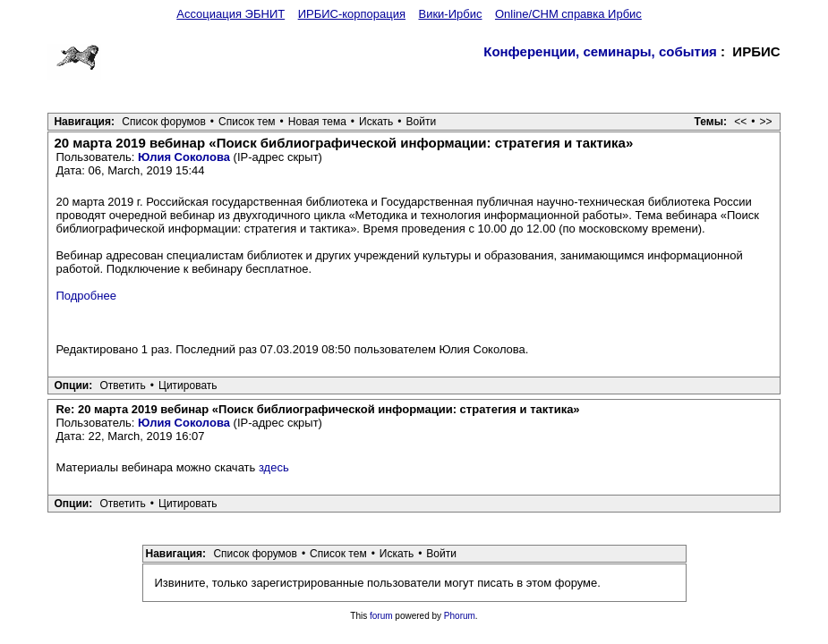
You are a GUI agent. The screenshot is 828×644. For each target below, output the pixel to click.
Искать (376, 122)
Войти (422, 122)
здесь (274, 467)
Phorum (460, 616)
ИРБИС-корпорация (352, 14)
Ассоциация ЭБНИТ (230, 14)
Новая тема (317, 122)
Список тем (247, 122)
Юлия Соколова (184, 157)
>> (766, 122)
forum (381, 616)
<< (740, 122)
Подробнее (85, 296)
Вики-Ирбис (450, 14)
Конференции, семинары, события (600, 51)
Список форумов (164, 122)
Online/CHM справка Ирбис (568, 14)
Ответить (123, 386)
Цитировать (188, 386)
